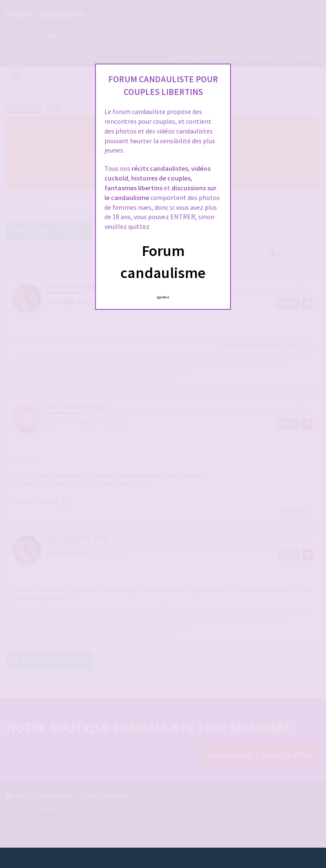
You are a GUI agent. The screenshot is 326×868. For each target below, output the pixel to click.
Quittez (163, 297)
